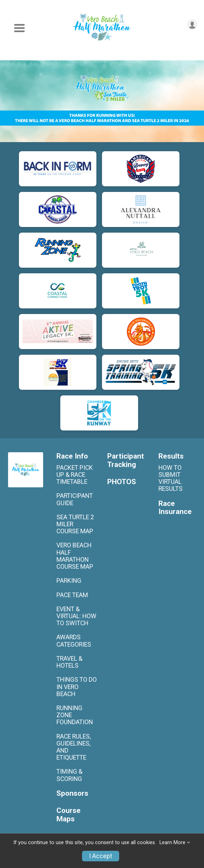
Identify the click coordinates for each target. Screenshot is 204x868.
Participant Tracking (126, 460)
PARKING (69, 581)
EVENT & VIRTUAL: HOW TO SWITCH (76, 616)
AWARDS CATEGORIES (74, 641)
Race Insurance (175, 508)
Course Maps (69, 815)
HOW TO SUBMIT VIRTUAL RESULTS (171, 478)
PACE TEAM (72, 595)
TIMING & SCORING (69, 775)
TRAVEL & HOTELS (69, 662)
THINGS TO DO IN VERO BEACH (77, 687)
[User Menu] (192, 24)
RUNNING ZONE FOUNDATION (75, 715)
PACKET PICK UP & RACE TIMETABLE (75, 475)
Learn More (172, 843)
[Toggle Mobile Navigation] (19, 28)
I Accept (101, 856)
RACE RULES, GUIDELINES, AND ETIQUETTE (74, 747)
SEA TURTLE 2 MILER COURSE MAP (75, 524)
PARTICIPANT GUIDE (75, 499)
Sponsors (72, 793)
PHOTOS (122, 482)
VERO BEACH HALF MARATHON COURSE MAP (75, 556)
